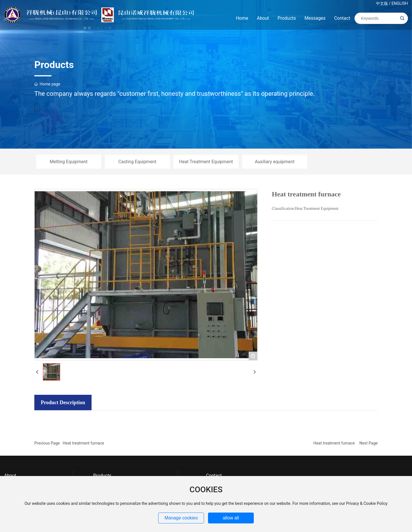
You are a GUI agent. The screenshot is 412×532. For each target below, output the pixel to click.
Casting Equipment (137, 162)
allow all (231, 518)
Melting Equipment (69, 162)
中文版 (382, 3)
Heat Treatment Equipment (206, 162)
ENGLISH (400, 3)
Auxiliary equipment (275, 162)
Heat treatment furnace (83, 443)
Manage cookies (181, 518)
